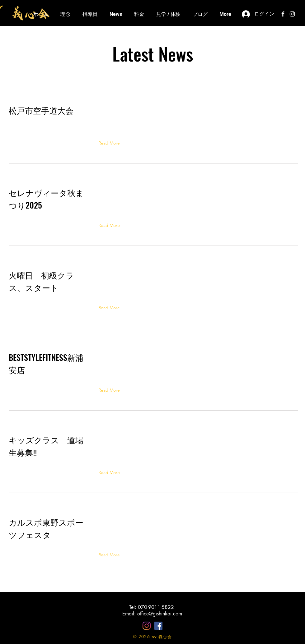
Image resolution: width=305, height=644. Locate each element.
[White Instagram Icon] (292, 14)
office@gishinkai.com (160, 614)
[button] (110, 143)
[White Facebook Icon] (283, 14)
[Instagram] (147, 626)
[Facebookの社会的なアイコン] (158, 626)
